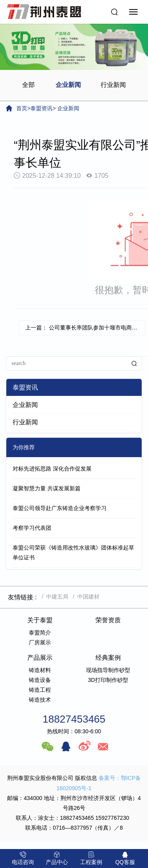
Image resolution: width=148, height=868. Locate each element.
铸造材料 (40, 670)
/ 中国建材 (85, 597)
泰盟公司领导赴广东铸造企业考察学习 (60, 508)
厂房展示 (40, 642)
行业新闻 (113, 85)
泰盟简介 (40, 633)
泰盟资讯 (41, 108)
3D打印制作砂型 (108, 680)
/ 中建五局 (53, 597)
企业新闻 (68, 85)
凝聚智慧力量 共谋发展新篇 (47, 488)
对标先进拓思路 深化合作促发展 (52, 469)
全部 (28, 85)
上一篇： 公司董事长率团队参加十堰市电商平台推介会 (85, 328)
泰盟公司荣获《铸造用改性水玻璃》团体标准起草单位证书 (73, 553)
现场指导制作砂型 (108, 670)
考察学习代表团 (32, 528)
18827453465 (74, 719)
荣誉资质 (108, 620)
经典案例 (108, 658)
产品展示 (40, 658)
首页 (22, 108)
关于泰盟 (40, 620)
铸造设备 (40, 680)
